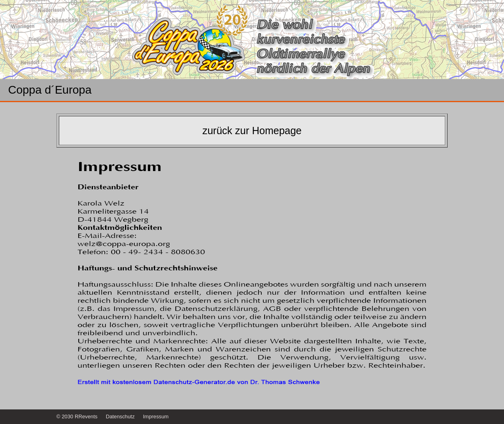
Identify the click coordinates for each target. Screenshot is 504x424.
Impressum (156, 417)
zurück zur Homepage (252, 131)
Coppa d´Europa (50, 90)
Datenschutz (120, 417)
